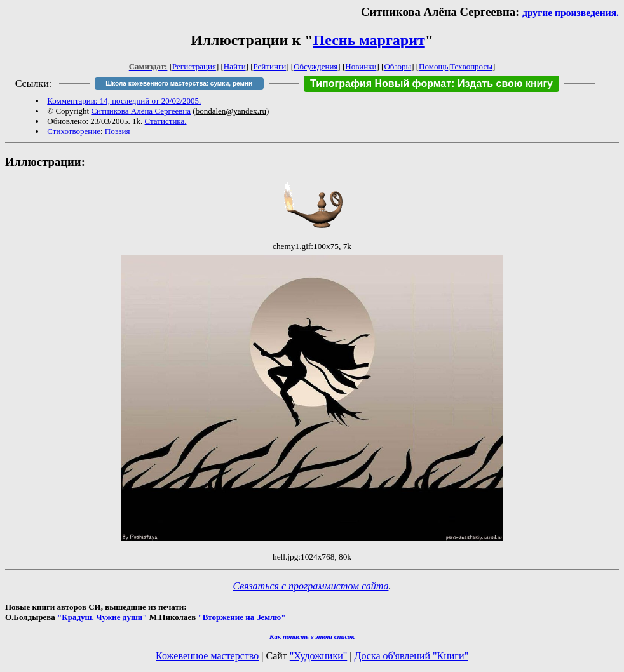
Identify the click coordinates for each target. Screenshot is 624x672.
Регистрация (194, 66)
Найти (235, 66)
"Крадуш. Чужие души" (102, 617)
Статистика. (166, 121)
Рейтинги (270, 66)
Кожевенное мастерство (207, 656)
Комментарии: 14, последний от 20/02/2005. (124, 101)
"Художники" (318, 656)
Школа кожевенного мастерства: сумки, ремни (179, 84)
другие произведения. (571, 12)
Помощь (433, 66)
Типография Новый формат (381, 84)
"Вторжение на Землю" (241, 617)
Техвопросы (471, 66)
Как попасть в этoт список (312, 636)
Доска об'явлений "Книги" (411, 656)
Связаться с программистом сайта (311, 586)
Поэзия (118, 131)
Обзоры (397, 66)
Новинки (361, 66)
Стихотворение (74, 131)
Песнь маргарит (369, 40)
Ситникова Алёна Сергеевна (141, 111)
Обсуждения (315, 66)
